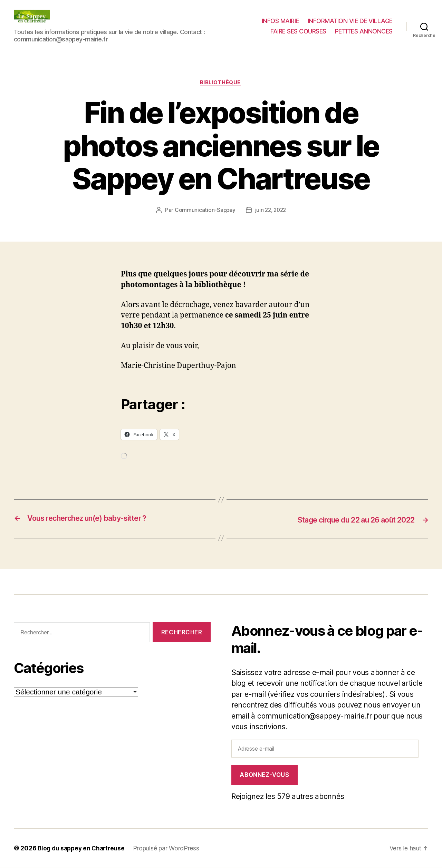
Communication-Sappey (204, 211)
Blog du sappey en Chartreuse (83, 849)
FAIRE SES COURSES (298, 31)
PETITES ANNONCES (364, 31)
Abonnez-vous (264, 775)
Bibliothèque (221, 83)
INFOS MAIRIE (280, 21)
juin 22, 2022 (271, 211)
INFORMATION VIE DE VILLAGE (350, 21)
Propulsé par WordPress (170, 849)
